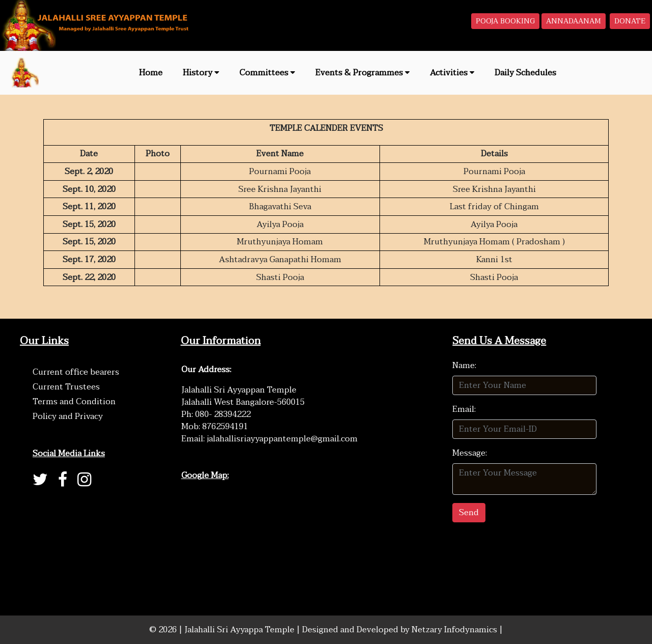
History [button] (201, 73)
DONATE (630, 21)
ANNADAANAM (574, 21)
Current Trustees (66, 387)
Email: (464, 409)
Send (469, 513)
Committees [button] (267, 73)
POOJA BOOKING (505, 21)
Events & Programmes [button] (362, 73)
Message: (470, 453)
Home (151, 73)
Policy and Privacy (68, 416)
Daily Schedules (525, 73)
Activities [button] (452, 73)
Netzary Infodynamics (455, 630)
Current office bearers (76, 372)
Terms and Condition (74, 402)
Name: (464, 366)
